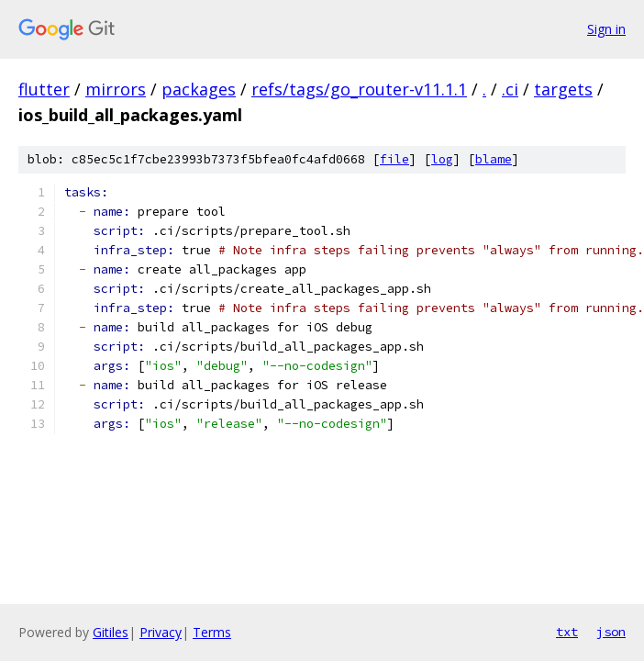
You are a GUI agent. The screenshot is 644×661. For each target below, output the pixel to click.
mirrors (116, 89)
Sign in (606, 29)
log (442, 159)
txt (567, 632)
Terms (212, 632)
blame (494, 159)
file (394, 159)
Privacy (161, 632)
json (611, 632)
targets (563, 89)
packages (199, 89)
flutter (44, 89)
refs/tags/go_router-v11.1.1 (359, 89)
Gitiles (111, 632)
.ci (510, 89)
